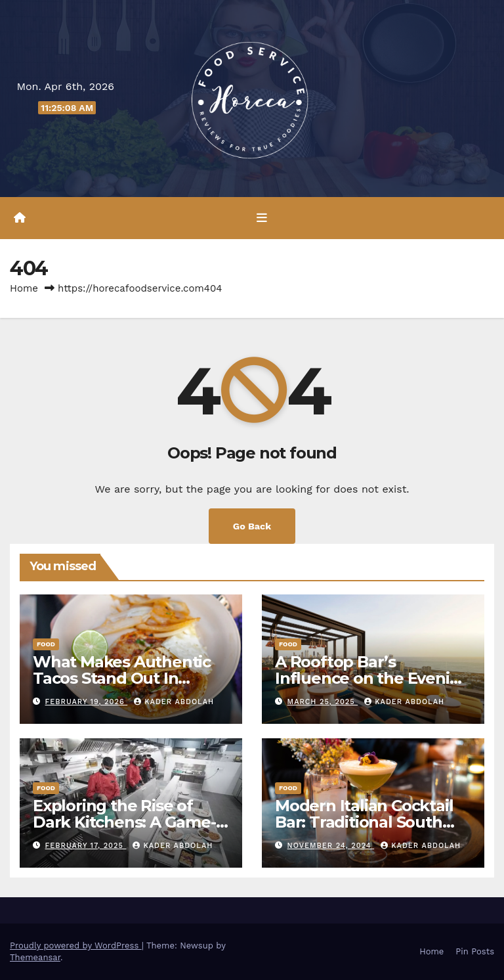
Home (24, 288)
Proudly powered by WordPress (76, 946)
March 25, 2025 (323, 702)
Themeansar (35, 957)
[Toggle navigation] (262, 218)
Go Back (252, 526)
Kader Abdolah (174, 702)
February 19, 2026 (87, 702)
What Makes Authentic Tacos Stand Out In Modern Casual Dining (122, 678)
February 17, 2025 (86, 846)
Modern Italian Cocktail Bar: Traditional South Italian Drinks (364, 822)
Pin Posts (475, 951)
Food (46, 644)
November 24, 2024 (331, 846)
